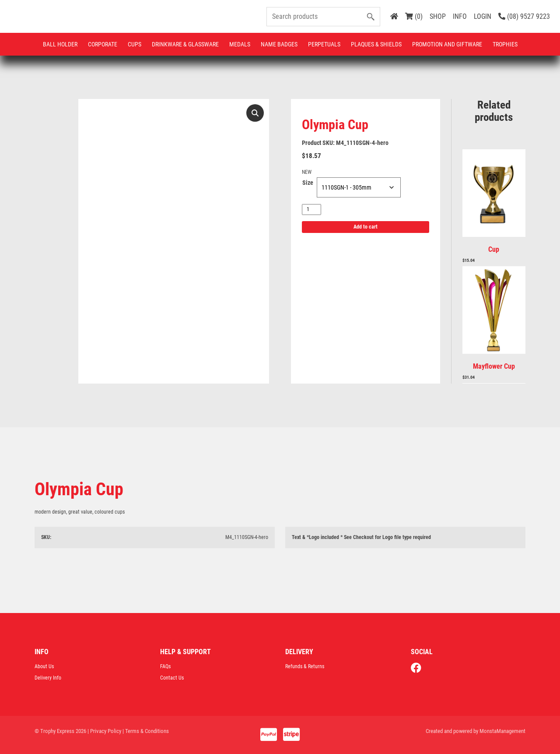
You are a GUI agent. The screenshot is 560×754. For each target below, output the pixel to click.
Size (308, 183)
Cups (135, 44)
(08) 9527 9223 (524, 16)
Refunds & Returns (305, 666)
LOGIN (483, 16)
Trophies (505, 44)
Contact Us (172, 678)
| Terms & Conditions (146, 731)
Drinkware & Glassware (185, 44)
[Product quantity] (311, 210)
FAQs (165, 666)
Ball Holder (60, 44)
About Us (44, 666)
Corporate (103, 44)
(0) (414, 16)
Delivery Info (48, 678)
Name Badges (279, 44)
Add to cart (366, 227)
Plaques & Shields (376, 44)
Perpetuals (324, 44)
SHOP (438, 16)
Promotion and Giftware (447, 44)
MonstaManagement (502, 731)
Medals (240, 44)
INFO (460, 16)
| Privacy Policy (104, 731)
